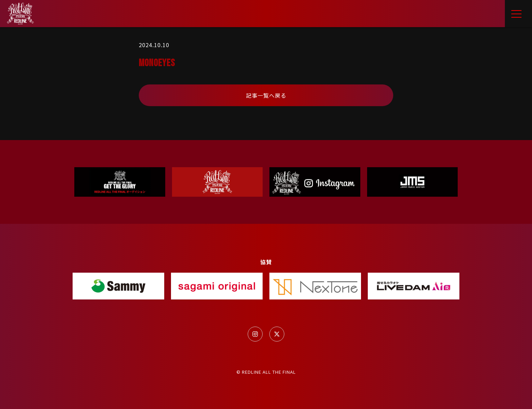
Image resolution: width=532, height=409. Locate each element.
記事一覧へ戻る (266, 95)
